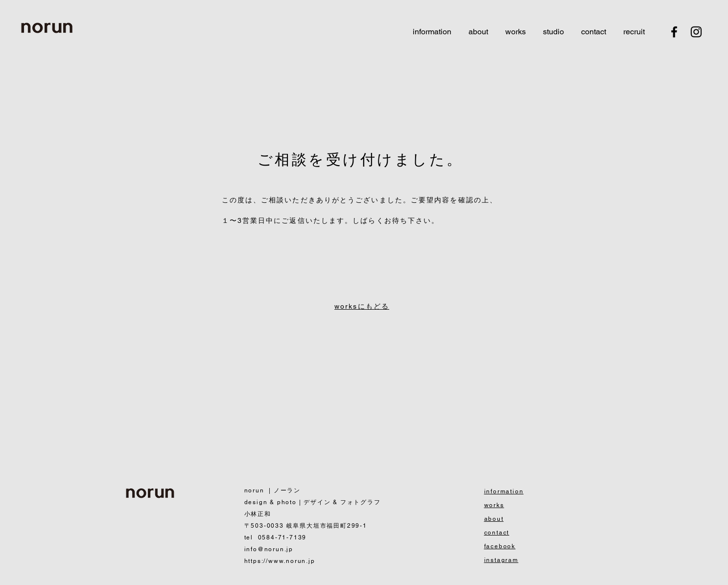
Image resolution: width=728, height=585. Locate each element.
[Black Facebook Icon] (674, 32)
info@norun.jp (269, 549)
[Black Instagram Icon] (696, 32)
